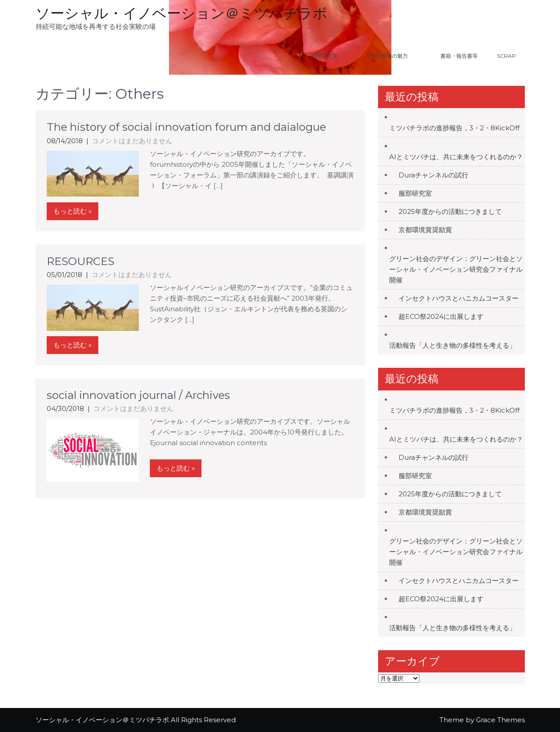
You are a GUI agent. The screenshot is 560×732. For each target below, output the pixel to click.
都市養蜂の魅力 (400, 56)
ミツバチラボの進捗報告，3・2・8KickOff (454, 128)
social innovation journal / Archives (138, 395)
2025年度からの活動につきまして (450, 211)
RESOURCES (81, 261)
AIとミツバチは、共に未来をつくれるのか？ (456, 157)
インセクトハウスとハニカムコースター (459, 298)
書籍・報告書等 (459, 56)
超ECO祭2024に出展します (441, 316)
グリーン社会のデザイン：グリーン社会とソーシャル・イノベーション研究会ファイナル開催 (456, 269)
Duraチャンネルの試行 (433, 175)
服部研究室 (325, 56)
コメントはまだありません (132, 141)
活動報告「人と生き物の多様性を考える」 (453, 345)
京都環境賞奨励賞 (425, 230)
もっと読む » (73, 211)
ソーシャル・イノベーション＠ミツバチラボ (181, 13)
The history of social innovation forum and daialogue (186, 127)
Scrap (506, 56)
